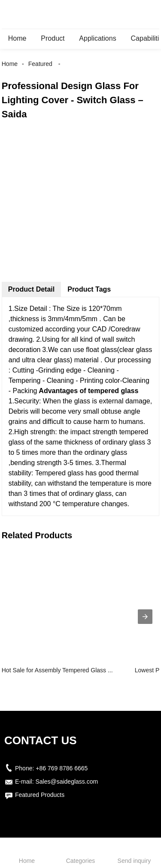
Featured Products (40, 795)
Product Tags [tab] (89, 289)
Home (17, 38)
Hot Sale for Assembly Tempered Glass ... (57, 670)
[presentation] (145, 617)
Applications (97, 38)
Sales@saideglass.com (67, 781)
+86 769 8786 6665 (62, 768)
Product (53, 38)
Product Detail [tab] (31, 289)
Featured (40, 64)
